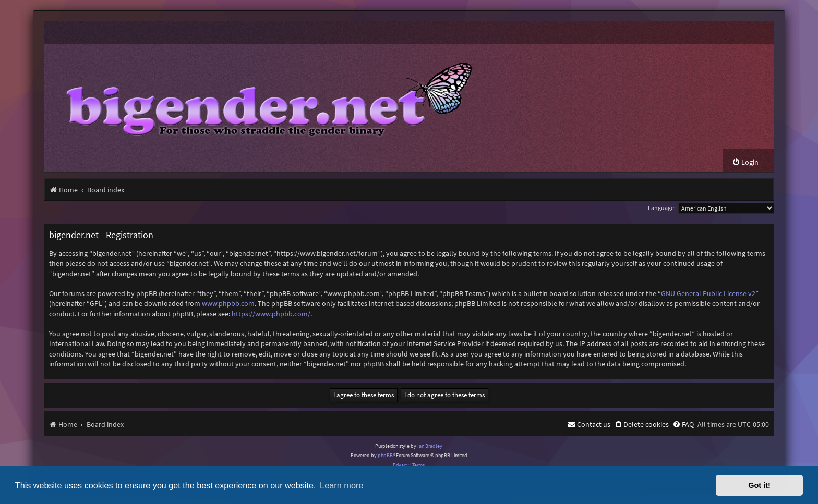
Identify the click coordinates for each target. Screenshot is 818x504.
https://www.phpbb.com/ (271, 314)
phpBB (385, 455)
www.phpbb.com (228, 303)
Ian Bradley (430, 446)
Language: (662, 208)
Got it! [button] (759, 485)
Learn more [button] (341, 485)
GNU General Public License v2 (708, 293)
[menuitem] (745, 162)
